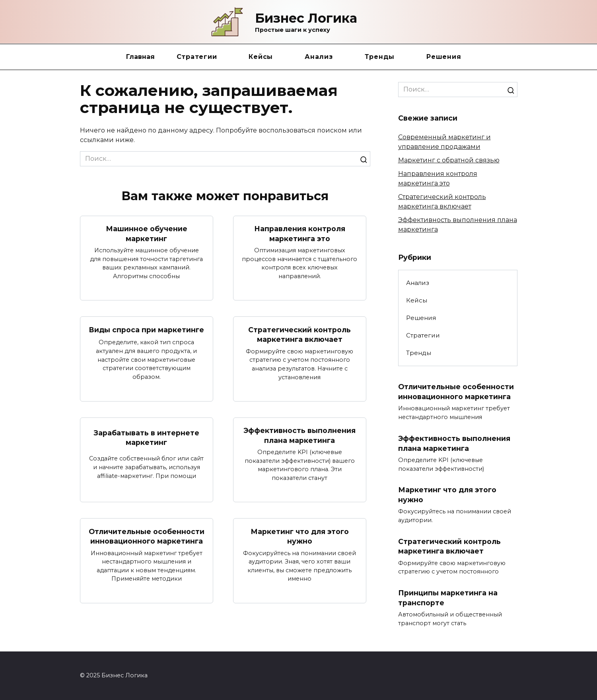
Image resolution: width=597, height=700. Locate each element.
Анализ (319, 57)
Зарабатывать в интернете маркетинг (147, 437)
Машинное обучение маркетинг (147, 234)
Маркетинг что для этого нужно (300, 536)
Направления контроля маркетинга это (300, 234)
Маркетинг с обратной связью (449, 160)
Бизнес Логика (306, 18)
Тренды (380, 57)
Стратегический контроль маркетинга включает (299, 334)
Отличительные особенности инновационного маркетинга (147, 536)
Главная (140, 57)
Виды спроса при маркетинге (146, 330)
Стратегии (197, 57)
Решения (444, 57)
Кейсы (261, 57)
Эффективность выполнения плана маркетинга (299, 435)
